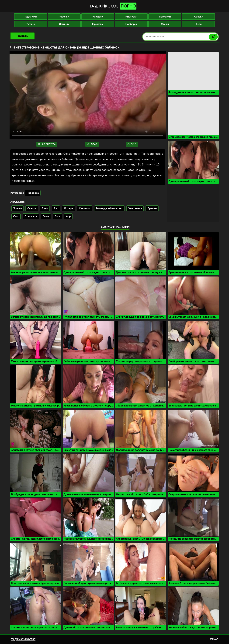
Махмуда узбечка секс (109, 208)
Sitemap (214, 639)
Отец (46, 216)
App (68, 216)
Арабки (198, 17)
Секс (16, 216)
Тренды (23, 36)
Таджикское (113, 6)
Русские (31, 24)
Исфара (69, 208)
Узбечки (64, 17)
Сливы (165, 24)
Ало (56, 208)
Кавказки (165, 17)
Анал (198, 24)
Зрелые (152, 208)
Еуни (45, 208)
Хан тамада (135, 208)
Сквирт (32, 208)
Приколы (98, 24)
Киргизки (131, 17)
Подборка (131, 24)
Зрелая (17, 208)
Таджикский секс (23, 639)
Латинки (64, 24)
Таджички (31, 17)
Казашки (98, 17)
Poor (57, 216)
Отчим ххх (31, 216)
